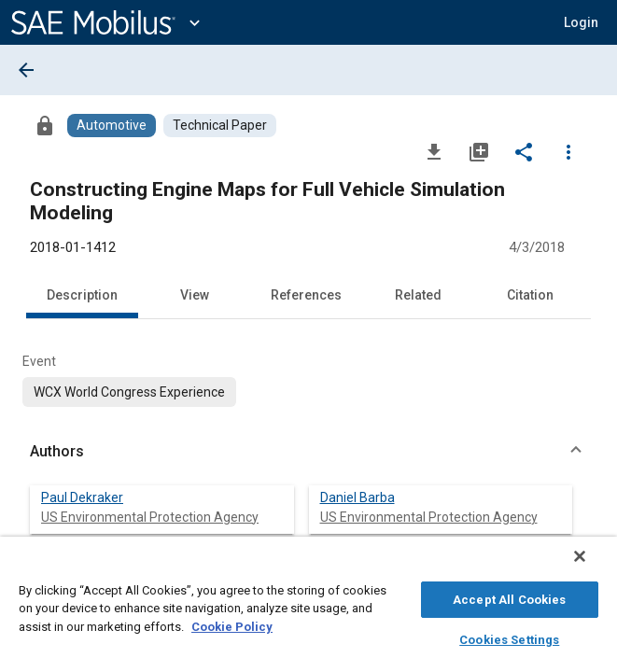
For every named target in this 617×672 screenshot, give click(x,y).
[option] (129, 392)
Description (82, 295)
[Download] (434, 151)
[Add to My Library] (479, 151)
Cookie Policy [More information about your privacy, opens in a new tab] (232, 624)
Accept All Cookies (509, 597)
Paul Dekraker (82, 497)
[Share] (524, 151)
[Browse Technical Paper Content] (220, 126)
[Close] (593, 566)
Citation (530, 295)
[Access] (45, 125)
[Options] (568, 151)
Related (418, 295)
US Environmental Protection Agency (150, 517)
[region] (308, 609)
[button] (581, 22)
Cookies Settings (509, 637)
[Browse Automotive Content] (112, 126)
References (306, 295)
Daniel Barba (358, 497)
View (195, 295)
